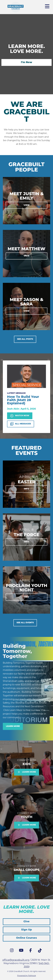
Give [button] (26, 922)
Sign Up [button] (27, 930)
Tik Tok (41, 951)
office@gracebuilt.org (16, 960)
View (27, 205)
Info (26, 489)
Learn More (13, 726)
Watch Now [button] (20, 416)
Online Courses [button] (26, 938)
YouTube (22, 951)
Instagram (13, 951)
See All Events (25, 623)
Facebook (31, 951)
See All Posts (25, 339)
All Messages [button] (21, 424)
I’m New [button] (26, 62)
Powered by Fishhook (27, 976)
